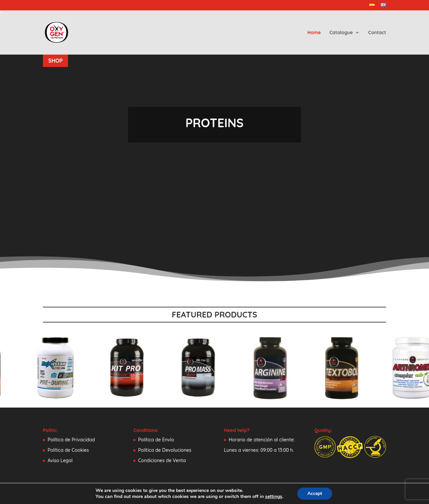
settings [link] (276, 497)
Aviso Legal (60, 460)
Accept (318, 494)
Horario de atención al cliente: (262, 440)
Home (314, 33)
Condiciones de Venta (162, 460)
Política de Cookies (68, 450)
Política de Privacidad (71, 440)
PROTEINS (214, 123)
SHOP (55, 61)
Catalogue (341, 33)
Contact (377, 33)
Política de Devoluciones (165, 450)
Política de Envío (156, 440)
